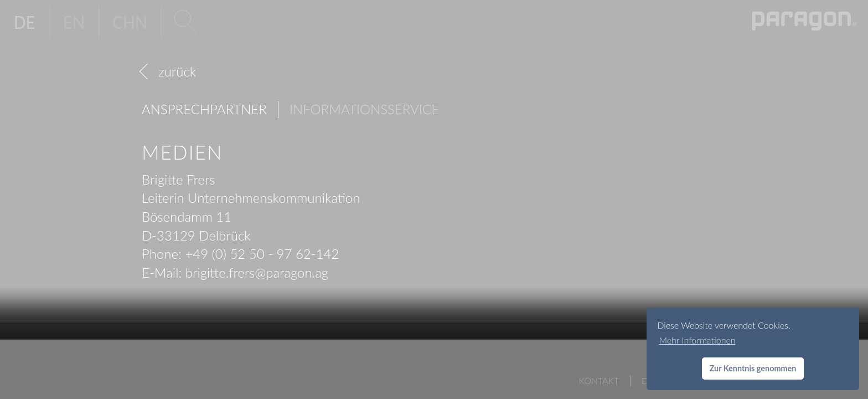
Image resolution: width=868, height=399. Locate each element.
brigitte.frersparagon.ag (257, 272)
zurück (177, 71)
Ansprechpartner (204, 109)
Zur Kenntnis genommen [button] (753, 368)
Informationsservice (364, 109)
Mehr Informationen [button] (697, 340)
